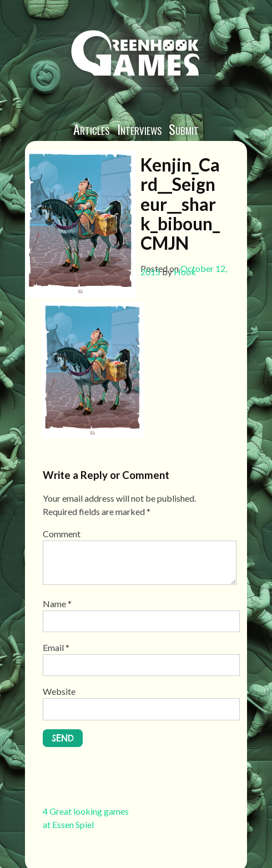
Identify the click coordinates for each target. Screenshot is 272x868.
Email (56, 647)
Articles (92, 129)
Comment (62, 534)
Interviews (140, 129)
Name (57, 604)
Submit (184, 129)
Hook (185, 272)
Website (59, 691)
